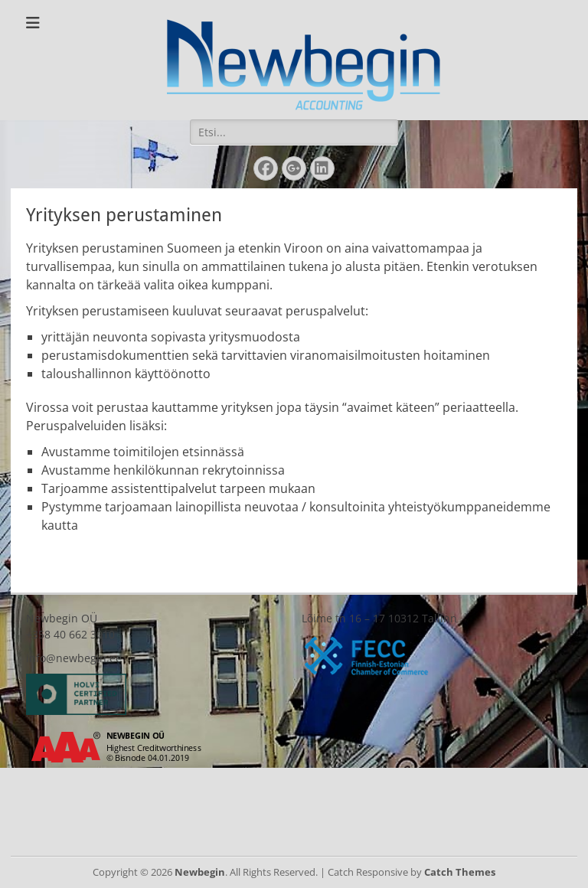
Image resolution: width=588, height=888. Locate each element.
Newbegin (200, 872)
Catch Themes (460, 872)
